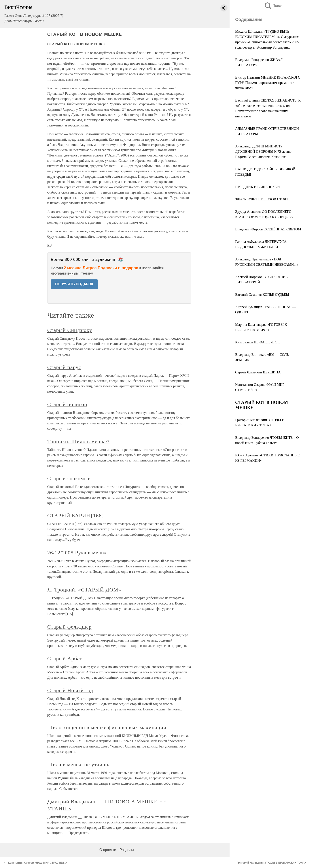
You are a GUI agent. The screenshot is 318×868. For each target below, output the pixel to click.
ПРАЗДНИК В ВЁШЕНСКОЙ (257, 187)
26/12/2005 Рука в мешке (78, 553)
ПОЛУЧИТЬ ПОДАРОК (74, 284)
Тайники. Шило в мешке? (78, 441)
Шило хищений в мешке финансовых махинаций (107, 727)
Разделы (127, 850)
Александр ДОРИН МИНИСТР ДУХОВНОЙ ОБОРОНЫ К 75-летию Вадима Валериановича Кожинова (263, 152)
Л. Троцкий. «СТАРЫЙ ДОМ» (84, 590)
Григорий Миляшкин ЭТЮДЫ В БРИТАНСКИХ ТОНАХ (272, 863)
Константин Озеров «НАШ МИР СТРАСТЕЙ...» (38, 863)
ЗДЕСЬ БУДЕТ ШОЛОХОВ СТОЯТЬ (263, 199)
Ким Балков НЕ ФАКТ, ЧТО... (258, 342)
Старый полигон (67, 404)
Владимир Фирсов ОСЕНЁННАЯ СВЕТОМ (268, 229)
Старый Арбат (65, 659)
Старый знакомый (69, 478)
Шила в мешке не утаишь (78, 764)
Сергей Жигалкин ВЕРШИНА (258, 372)
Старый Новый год (70, 690)
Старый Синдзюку (70, 330)
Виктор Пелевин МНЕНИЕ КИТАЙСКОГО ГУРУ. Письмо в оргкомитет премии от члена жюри (268, 83)
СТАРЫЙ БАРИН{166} (76, 516)
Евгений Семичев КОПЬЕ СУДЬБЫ (262, 295)
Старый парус (64, 367)
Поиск (273, 6)
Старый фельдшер (69, 627)
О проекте (108, 850)
